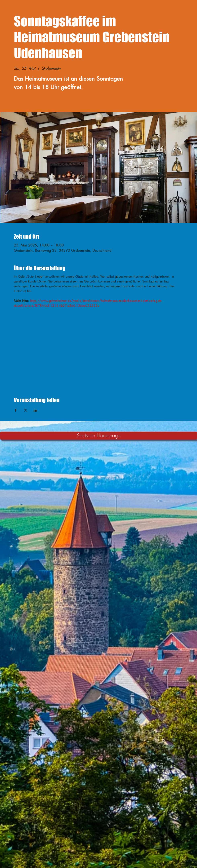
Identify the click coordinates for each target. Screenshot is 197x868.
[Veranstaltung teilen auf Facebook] (16, 410)
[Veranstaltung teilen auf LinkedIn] (35, 410)
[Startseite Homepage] (98, 436)
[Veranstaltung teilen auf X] (26, 410)
